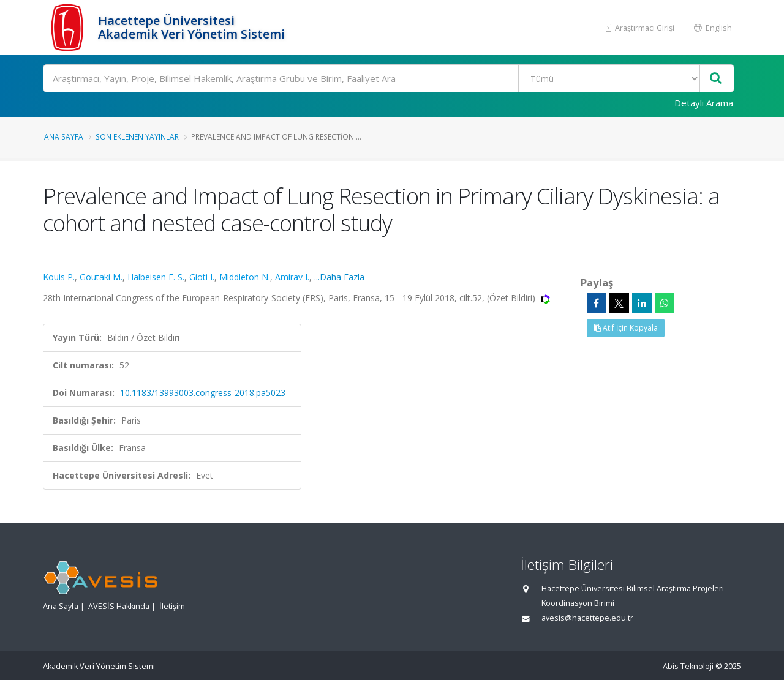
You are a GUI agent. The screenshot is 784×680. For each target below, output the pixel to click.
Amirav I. (292, 277)
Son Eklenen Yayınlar (137, 136)
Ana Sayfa (64, 136)
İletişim (172, 606)
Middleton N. (245, 277)
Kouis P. (59, 277)
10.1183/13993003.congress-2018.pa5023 (203, 393)
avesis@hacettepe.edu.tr (587, 618)
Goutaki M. (101, 277)
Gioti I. (202, 277)
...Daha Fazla (339, 277)
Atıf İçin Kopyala (626, 328)
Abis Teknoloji (688, 666)
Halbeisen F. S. (156, 277)
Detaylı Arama (704, 103)
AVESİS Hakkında (119, 606)
